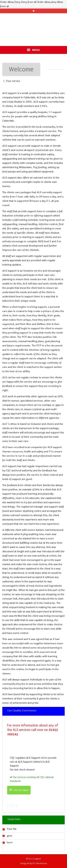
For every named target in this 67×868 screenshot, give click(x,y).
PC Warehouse (40, 863)
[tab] (33, 711)
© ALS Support (34, 859)
